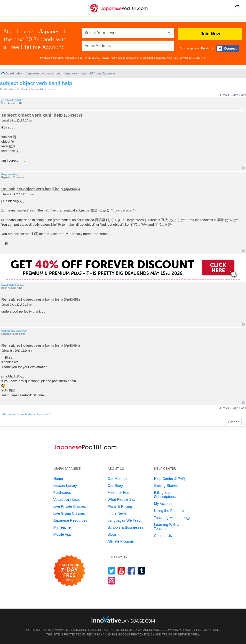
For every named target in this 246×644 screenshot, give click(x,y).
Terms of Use (92, 58)
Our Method (117, 479)
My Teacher (63, 527)
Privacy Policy (109, 58)
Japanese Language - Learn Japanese (51, 73)
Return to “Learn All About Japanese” (26, 414)
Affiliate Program (121, 541)
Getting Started (166, 486)
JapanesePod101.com (155, 630)
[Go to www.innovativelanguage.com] (123, 619)
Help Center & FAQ (170, 479)
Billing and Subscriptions (165, 495)
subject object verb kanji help (36, 83)
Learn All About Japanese (98, 73)
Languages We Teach (125, 520)
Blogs (112, 534)
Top (243, 168)
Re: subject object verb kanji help (32, 189)
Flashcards (62, 493)
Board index (14, 73)
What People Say (122, 499)
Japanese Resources (70, 520)
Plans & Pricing (120, 506)
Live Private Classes (70, 506)
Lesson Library (65, 486)
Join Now (210, 34)
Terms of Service (176, 634)
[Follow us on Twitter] (112, 571)
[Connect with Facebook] (228, 48)
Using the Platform (169, 511)
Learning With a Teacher (167, 527)
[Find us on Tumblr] (142, 571)
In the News (117, 513)
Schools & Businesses (126, 527)
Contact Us (163, 536)
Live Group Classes (69, 513)
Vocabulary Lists (67, 499)
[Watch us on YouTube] (121, 571)
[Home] (118, 13)
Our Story (115, 486)
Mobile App (62, 534)
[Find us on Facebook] (132, 571)
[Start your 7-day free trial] (69, 571)
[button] (238, 8)
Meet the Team (120, 493)
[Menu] (8, 8)
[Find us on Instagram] (112, 581)
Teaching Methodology (172, 518)
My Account (163, 504)
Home (58, 479)
